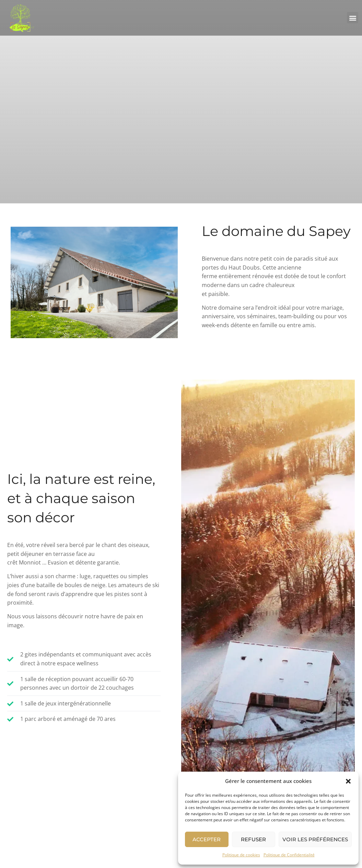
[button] (348, 781)
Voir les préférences (315, 839)
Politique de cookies (241, 855)
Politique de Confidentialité (289, 855)
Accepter (207, 839)
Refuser (253, 839)
